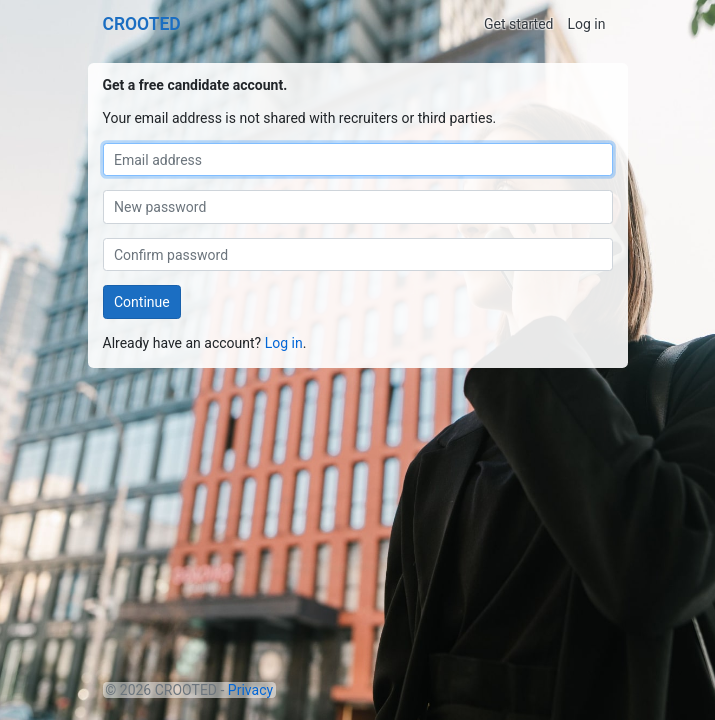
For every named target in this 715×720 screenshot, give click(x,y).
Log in (587, 24)
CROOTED (142, 24)
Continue (142, 302)
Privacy (250, 690)
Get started (518, 24)
